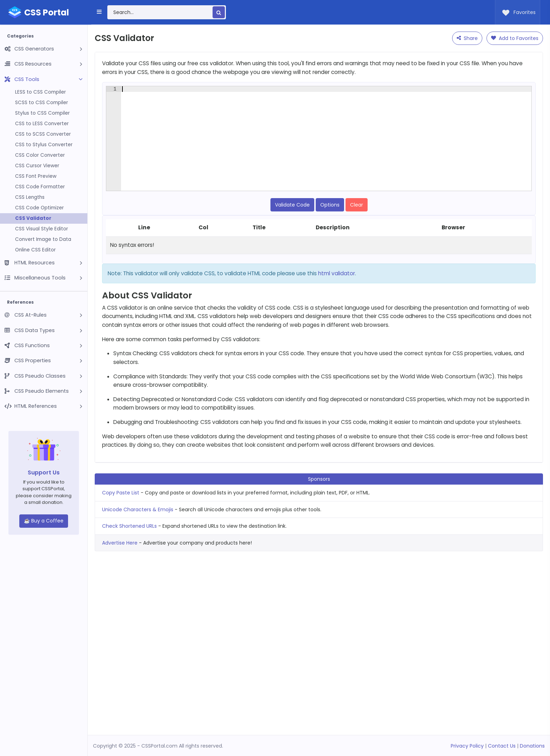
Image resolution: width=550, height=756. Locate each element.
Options (330, 242)
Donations (532, 746)
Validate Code (292, 242)
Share (467, 38)
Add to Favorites (515, 38)
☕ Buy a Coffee (44, 521)
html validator (337, 310)
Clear (357, 242)
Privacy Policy (467, 746)
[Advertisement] (319, 98)
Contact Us (502, 746)
